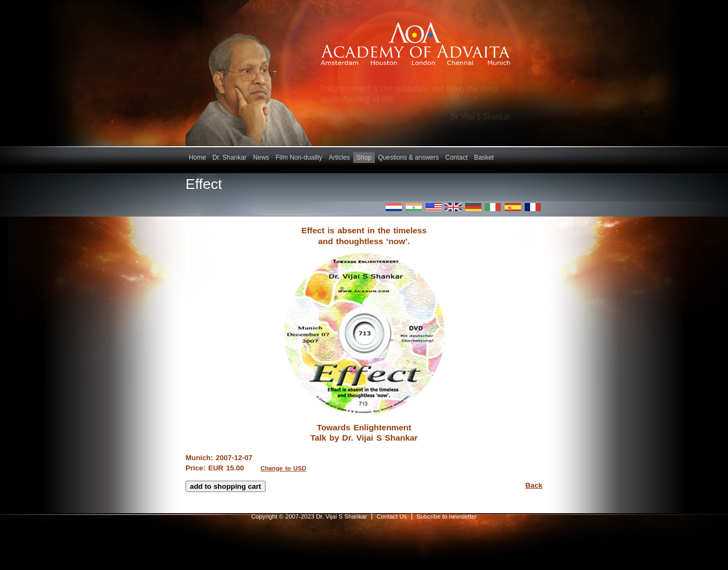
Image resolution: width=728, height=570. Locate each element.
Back (534, 485)
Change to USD (284, 468)
